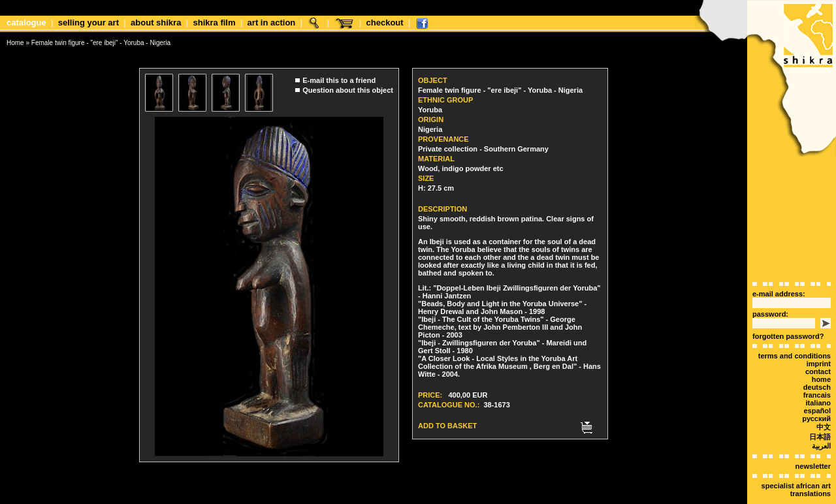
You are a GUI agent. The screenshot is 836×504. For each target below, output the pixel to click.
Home (15, 43)
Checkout (385, 23)
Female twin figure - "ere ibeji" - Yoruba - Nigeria (101, 43)
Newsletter (813, 443)
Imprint (819, 341)
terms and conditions (795, 333)
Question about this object (348, 87)
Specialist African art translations (796, 467)
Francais (817, 372)
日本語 (820, 414)
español (817, 388)
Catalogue (26, 23)
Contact (818, 349)
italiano (818, 380)
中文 (824, 404)
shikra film (214, 23)
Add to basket (447, 422)
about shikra (156, 23)
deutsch (817, 364)
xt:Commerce (442, 497)
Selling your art (88, 23)
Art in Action (272, 23)
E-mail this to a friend (339, 77)
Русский (816, 396)
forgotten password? (788, 313)
